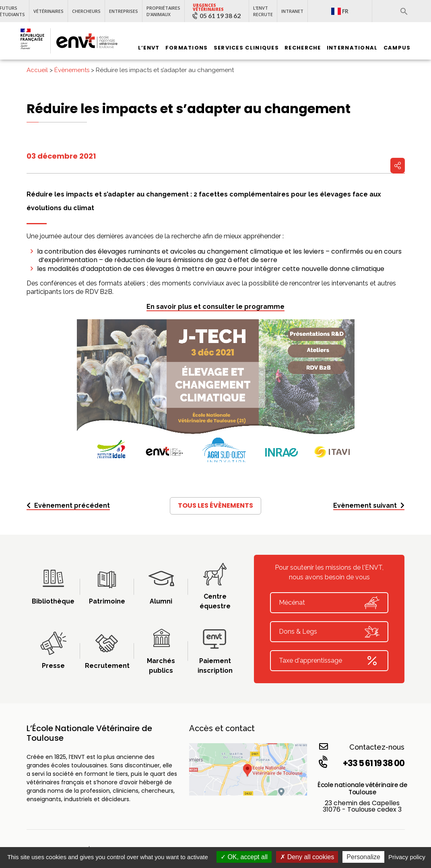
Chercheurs (86, 11)
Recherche (303, 48)
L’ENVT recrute (263, 11)
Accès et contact (222, 728)
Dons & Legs (329, 632)
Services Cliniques (246, 48)
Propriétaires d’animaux (163, 11)
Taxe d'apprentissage (329, 661)
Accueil (37, 70)
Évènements (72, 70)
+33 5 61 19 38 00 (361, 763)
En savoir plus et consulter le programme (215, 307)
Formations (187, 48)
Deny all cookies (307, 857)
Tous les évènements (215, 505)
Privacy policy (407, 857)
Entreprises (124, 11)
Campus (397, 48)
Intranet (292, 11)
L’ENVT (149, 48)
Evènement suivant (369, 505)
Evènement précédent (68, 505)
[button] (404, 11)
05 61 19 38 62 (220, 16)
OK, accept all (244, 857)
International (352, 48)
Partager (398, 165)
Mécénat (329, 603)
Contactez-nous (362, 747)
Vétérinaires (48, 11)
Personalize (363, 857)
